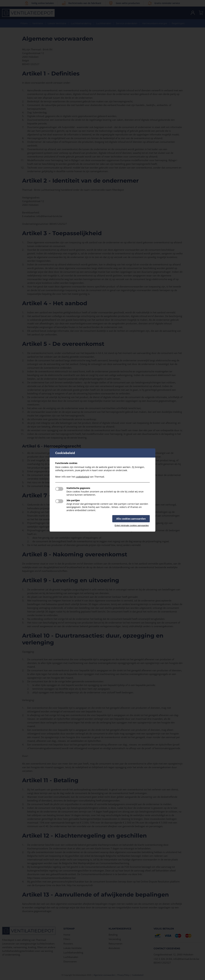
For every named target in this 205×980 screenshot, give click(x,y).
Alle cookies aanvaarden (131, 519)
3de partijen (73, 500)
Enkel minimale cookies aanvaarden (132, 525)
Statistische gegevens (78, 488)
